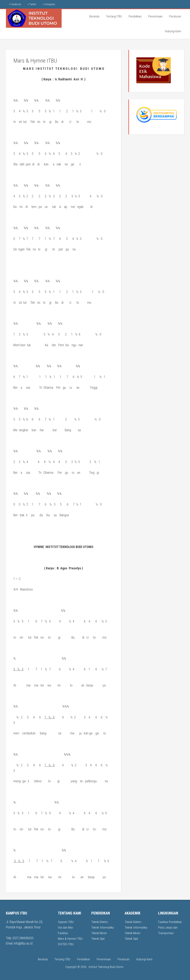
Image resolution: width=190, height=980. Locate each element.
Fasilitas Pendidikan (170, 922)
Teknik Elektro (100, 922)
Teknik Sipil (98, 938)
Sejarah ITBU (66, 922)
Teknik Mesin (100, 933)
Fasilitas (63, 933)
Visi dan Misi (66, 927)
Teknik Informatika (103, 927)
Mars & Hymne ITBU (71, 938)
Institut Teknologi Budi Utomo (106, 966)
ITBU (34, 18)
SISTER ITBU (66, 944)
